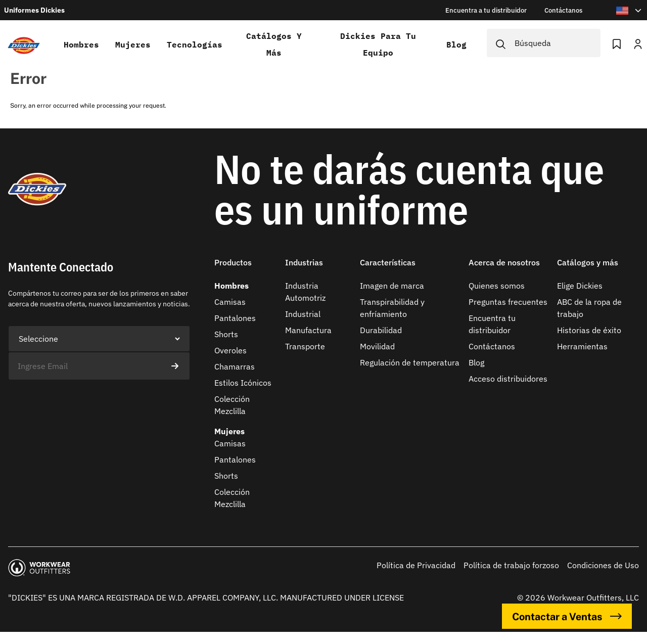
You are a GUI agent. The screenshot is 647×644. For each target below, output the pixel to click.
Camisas (230, 302)
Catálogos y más (274, 44)
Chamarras (235, 366)
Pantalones (235, 318)
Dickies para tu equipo (378, 44)
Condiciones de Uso (603, 565)
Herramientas (582, 346)
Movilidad (377, 346)
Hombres (81, 44)
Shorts (226, 334)
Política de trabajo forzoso (511, 565)
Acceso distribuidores (508, 379)
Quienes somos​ (497, 286)
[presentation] (85, 400)
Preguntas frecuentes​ (508, 302)
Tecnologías (195, 44)
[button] (246, 269)
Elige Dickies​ (580, 286)
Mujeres (133, 44)
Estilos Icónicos (243, 383)
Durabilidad (381, 330)
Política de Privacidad (416, 565)
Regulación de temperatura (410, 362)
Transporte (305, 346)
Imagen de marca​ (392, 286)
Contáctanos (492, 346)
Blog (456, 44)
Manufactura (308, 330)
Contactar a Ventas (567, 616)
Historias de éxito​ (589, 330)
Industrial (303, 314)
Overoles (230, 350)
